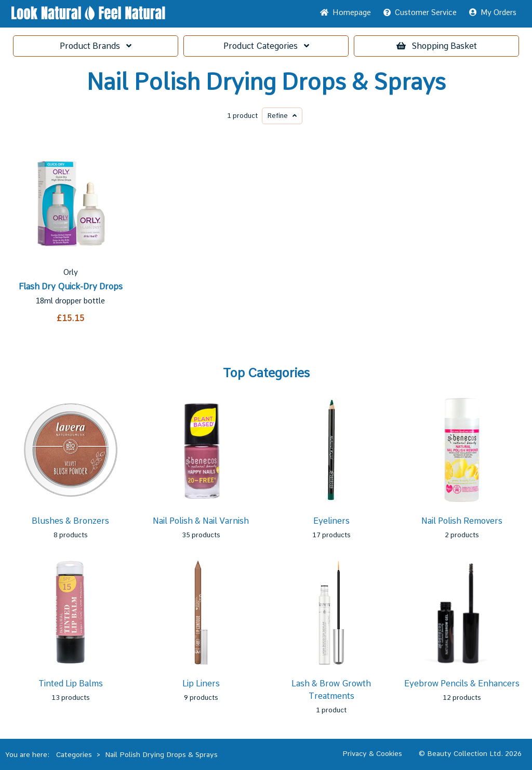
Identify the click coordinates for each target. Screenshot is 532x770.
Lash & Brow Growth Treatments (331, 690)
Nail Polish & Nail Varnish (201, 521)
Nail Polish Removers (462, 521)
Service (420, 12)
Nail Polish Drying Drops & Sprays (266, 82)
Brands (96, 46)
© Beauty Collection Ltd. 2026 (470, 753)
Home (345, 12)
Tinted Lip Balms (71, 683)
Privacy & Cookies (372, 753)
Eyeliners (331, 521)
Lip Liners (201, 683)
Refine (282, 116)
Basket (437, 46)
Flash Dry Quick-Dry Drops (71, 287)
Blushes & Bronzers (70, 521)
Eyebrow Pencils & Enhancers (462, 683)
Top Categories (266, 373)
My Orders (493, 12)
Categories (266, 46)
